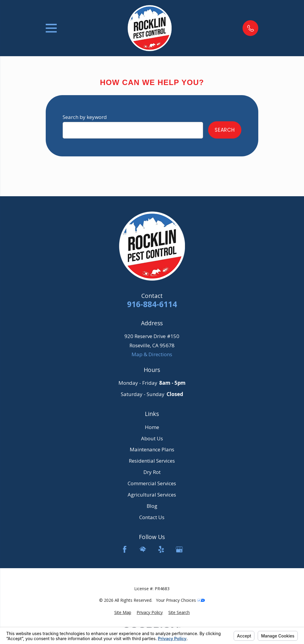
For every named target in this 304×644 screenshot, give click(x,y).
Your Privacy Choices (180, 600)
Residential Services (152, 461)
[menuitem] (123, 612)
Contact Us (152, 517)
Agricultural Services (152, 495)
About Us (152, 438)
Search (225, 130)
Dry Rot (152, 472)
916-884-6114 (152, 304)
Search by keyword (85, 117)
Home (152, 427)
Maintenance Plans (152, 449)
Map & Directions (152, 354)
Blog (152, 506)
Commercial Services (152, 483)
